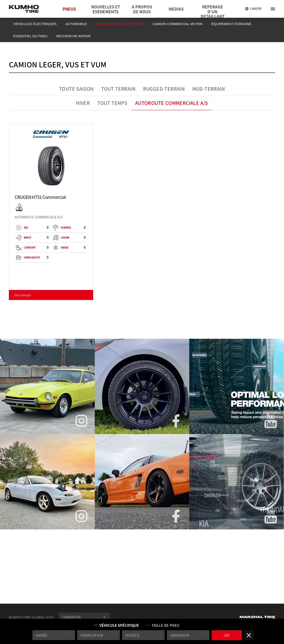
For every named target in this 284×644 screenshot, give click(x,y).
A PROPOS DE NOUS (142, 9)
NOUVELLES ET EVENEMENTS (106, 9)
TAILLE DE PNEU (163, 626)
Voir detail (23, 295)
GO (227, 636)
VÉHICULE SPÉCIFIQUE (116, 626)
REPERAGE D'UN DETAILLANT (213, 11)
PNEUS (69, 9)
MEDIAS (176, 9)
